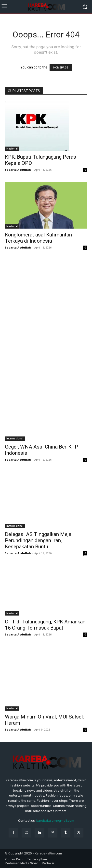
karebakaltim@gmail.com (55, 821)
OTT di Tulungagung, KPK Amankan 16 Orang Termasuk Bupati (45, 625)
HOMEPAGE (61, 68)
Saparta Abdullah (18, 170)
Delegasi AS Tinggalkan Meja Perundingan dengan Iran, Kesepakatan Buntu (38, 540)
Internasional (15, 438)
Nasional (12, 149)
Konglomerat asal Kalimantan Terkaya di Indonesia (38, 238)
